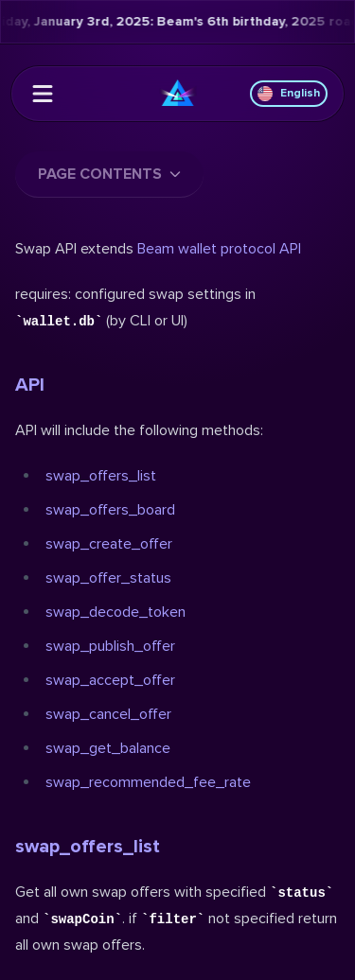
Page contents (109, 174)
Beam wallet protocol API (219, 249)
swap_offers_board (110, 510)
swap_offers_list (101, 476)
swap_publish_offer (110, 646)
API (30, 385)
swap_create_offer (109, 544)
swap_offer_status (108, 578)
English (289, 94)
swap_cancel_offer (108, 714)
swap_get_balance (108, 748)
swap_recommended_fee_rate (148, 782)
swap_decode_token (115, 612)
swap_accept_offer (110, 680)
